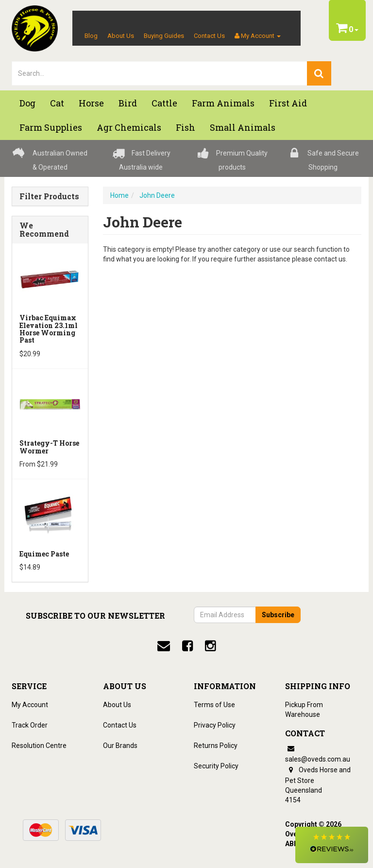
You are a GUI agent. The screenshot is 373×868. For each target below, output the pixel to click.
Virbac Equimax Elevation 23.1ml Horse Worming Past (49, 329)
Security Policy (216, 766)
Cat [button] (57, 103)
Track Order (30, 725)
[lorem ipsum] (160, 73)
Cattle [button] (164, 103)
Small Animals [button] (243, 127)
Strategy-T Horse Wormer (49, 447)
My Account (30, 705)
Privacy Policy (215, 725)
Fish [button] (186, 127)
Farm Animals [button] (223, 103)
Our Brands (120, 746)
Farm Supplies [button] (51, 127)
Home (119, 195)
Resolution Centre (39, 746)
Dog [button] (27, 103)
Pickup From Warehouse (304, 710)
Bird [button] (128, 103)
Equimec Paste (44, 554)
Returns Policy (216, 746)
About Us (121, 36)
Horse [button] (91, 103)
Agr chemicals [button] (129, 127)
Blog (91, 36)
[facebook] (187, 646)
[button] (332, 845)
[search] (319, 73)
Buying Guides (164, 36)
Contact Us (209, 36)
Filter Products (49, 196)
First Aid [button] (288, 103)
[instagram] (210, 646)
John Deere (157, 195)
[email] (164, 646)
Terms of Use (214, 705)
